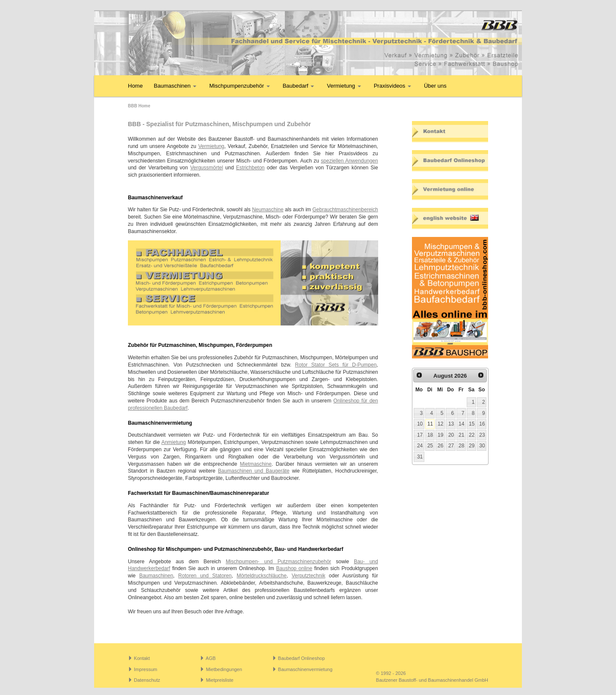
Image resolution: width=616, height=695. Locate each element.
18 (430, 435)
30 (482, 446)
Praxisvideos (392, 86)
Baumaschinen (175, 86)
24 (420, 446)
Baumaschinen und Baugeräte (254, 471)
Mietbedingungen (224, 669)
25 (430, 446)
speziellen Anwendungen (349, 161)
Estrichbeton (250, 168)
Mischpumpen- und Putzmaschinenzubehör (278, 562)
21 (461, 435)
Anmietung (173, 442)
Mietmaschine (256, 464)
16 (482, 424)
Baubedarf (299, 86)
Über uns (435, 86)
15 (472, 424)
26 (440, 446)
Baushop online (294, 568)
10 (420, 424)
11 (430, 424)
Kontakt (142, 658)
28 (461, 446)
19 (440, 435)
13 (451, 424)
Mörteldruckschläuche (262, 576)
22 (472, 435)
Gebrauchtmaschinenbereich (345, 210)
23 (482, 435)
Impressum (145, 669)
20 (451, 435)
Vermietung (344, 86)
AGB (211, 658)
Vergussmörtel (207, 168)
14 (461, 424)
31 (420, 457)
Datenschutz (147, 680)
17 (420, 435)
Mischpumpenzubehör (240, 86)
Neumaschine (268, 210)
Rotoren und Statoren (205, 576)
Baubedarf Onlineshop (301, 658)
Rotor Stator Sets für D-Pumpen (336, 365)
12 (440, 424)
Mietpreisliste (219, 680)
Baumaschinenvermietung (305, 669)
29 (472, 446)
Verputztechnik (309, 576)
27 (451, 446)
